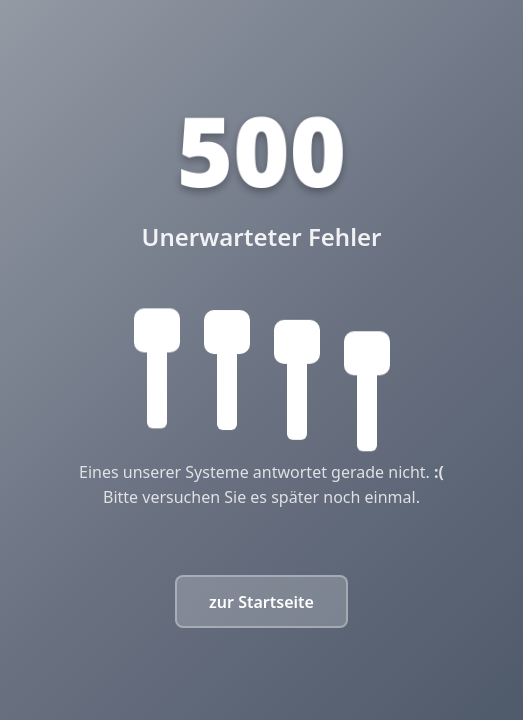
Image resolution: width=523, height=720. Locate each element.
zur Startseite (261, 602)
